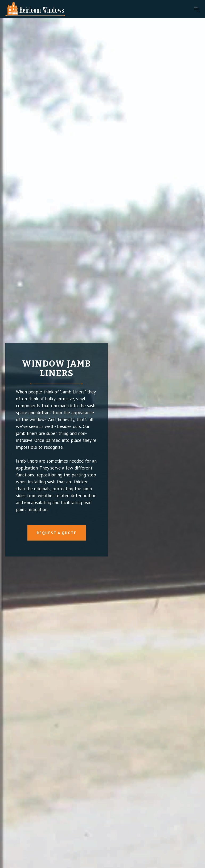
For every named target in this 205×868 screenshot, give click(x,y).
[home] (35, 9)
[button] (197, 9)
